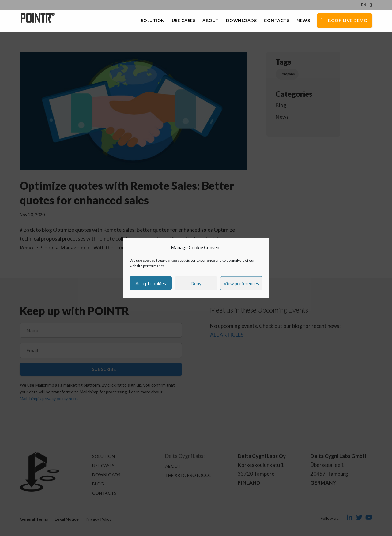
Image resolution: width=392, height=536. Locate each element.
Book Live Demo (348, 20)
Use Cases (184, 21)
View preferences (241, 283)
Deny (196, 283)
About (211, 21)
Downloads (241, 21)
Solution (153, 21)
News (303, 21)
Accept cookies (151, 283)
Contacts (277, 21)
